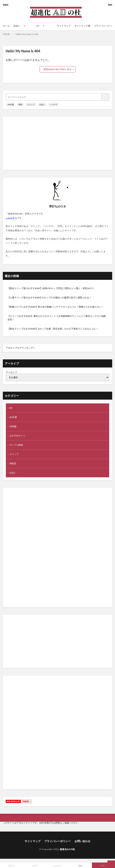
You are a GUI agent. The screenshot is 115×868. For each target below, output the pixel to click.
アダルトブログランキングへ (20, 348)
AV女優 (11, 104)
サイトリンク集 (82, 26)
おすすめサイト (17, 436)
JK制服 (13, 426)
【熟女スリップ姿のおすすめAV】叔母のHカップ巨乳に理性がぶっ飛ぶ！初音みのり (51, 288)
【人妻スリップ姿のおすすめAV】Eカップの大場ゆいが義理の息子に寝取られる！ (49, 297)
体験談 (13, 463)
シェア (34, 866)
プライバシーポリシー (57, 841)
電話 (81, 866)
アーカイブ (11, 372)
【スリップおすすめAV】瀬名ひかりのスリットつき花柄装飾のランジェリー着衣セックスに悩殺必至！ (57, 318)
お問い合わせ (82, 841)
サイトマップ (64, 26)
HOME (6, 34)
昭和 (20, 104)
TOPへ (103, 866)
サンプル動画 (16, 445)
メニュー (57, 866)
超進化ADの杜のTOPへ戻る (58, 69)
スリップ (31, 104)
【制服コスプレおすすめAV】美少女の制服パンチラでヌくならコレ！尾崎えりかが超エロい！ (56, 307)
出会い (17, 26)
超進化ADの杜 (67, 849)
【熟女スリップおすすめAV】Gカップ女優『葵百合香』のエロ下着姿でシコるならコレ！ (53, 329)
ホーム (6, 26)
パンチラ (54, 104)
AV (38, 26)
